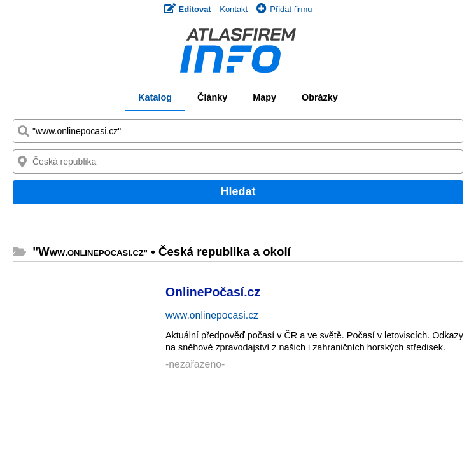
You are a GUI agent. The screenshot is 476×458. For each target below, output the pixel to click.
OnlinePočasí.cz (213, 292)
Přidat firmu (284, 9)
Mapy (264, 97)
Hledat (238, 191)
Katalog (155, 97)
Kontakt (234, 9)
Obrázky (320, 97)
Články (212, 97)
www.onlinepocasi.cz (212, 315)
